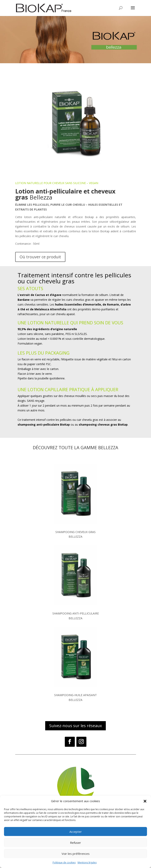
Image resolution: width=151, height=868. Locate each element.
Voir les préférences (76, 854)
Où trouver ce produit (40, 257)
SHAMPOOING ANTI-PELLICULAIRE (76, 613)
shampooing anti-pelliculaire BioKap (44, 424)
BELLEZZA (75, 537)
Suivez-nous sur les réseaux (75, 726)
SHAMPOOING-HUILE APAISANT (75, 695)
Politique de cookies (64, 862)
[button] (145, 801)
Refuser (75, 843)
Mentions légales (87, 862)
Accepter (76, 832)
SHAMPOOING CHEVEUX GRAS (75, 532)
